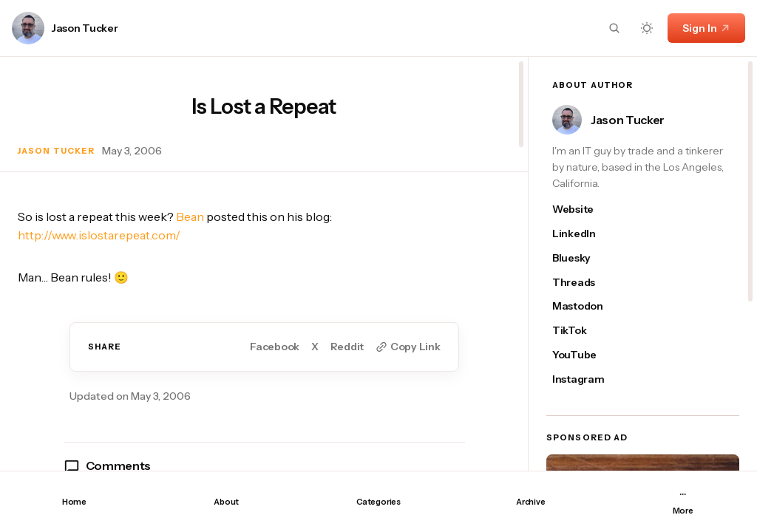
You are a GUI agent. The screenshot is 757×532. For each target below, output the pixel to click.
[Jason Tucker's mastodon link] (585, 306)
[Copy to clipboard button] (408, 347)
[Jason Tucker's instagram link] (585, 379)
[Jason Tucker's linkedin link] (585, 234)
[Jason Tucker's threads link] (585, 283)
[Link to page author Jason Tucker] (28, 28)
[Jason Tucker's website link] (585, 209)
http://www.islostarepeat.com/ (99, 235)
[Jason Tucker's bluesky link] (585, 258)
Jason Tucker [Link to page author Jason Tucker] (85, 28)
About (226, 502)
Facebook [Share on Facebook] (275, 347)
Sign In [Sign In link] (706, 28)
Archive (530, 502)
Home (74, 502)
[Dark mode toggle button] (647, 28)
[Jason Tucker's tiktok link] (585, 331)
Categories (378, 502)
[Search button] (614, 28)
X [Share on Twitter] (315, 347)
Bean (190, 216)
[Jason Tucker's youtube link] (585, 355)
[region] (264, 264)
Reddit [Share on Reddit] (347, 347)
